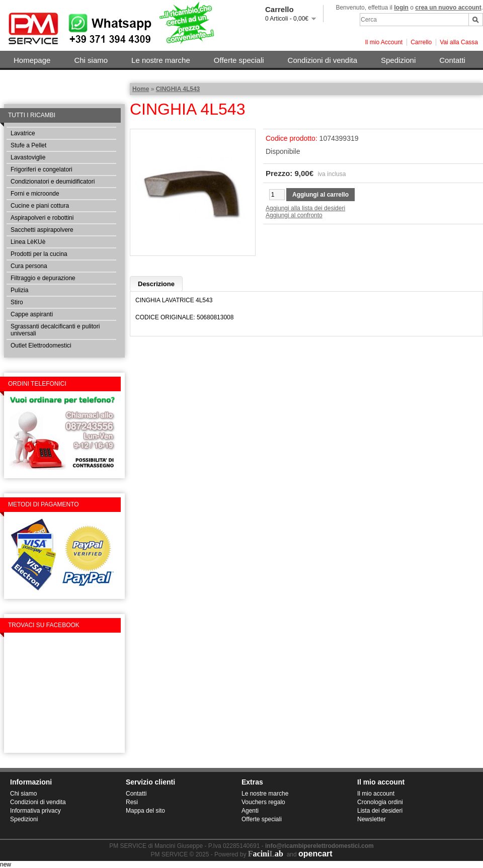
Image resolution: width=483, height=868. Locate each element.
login (401, 8)
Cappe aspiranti (32, 314)
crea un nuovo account (448, 8)
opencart (315, 854)
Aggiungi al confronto (294, 215)
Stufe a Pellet (28, 145)
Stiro (17, 302)
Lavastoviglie (28, 157)
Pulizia (19, 290)
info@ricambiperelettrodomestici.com (319, 846)
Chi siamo (91, 60)
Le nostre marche (161, 60)
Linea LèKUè (28, 242)
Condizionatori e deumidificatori (53, 182)
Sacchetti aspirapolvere (42, 230)
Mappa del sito (145, 811)
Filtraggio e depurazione (43, 278)
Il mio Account (384, 42)
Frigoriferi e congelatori (42, 169)
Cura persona (29, 266)
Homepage (32, 60)
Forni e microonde (35, 194)
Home (141, 89)
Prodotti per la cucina (39, 254)
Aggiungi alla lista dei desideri (305, 208)
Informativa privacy (35, 811)
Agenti (250, 811)
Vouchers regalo (263, 802)
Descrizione (156, 284)
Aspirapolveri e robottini (42, 218)
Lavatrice (23, 133)
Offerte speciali (239, 60)
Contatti (452, 60)
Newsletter (372, 819)
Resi (132, 802)
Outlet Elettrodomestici (41, 345)
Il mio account (376, 794)
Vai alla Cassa (459, 42)
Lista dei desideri (380, 811)
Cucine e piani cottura (40, 206)
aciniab (266, 854)
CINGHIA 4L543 (178, 89)
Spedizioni (398, 60)
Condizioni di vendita (323, 60)
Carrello (421, 42)
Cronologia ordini (380, 802)
